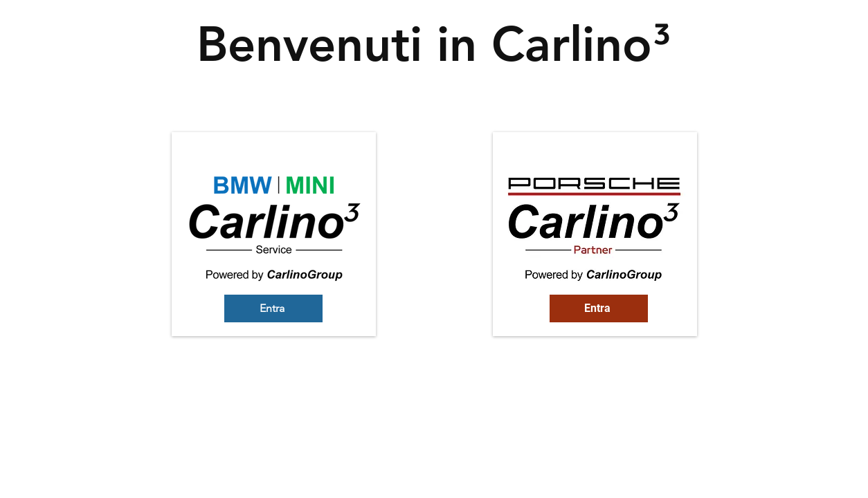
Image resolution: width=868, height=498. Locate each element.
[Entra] (273, 308)
